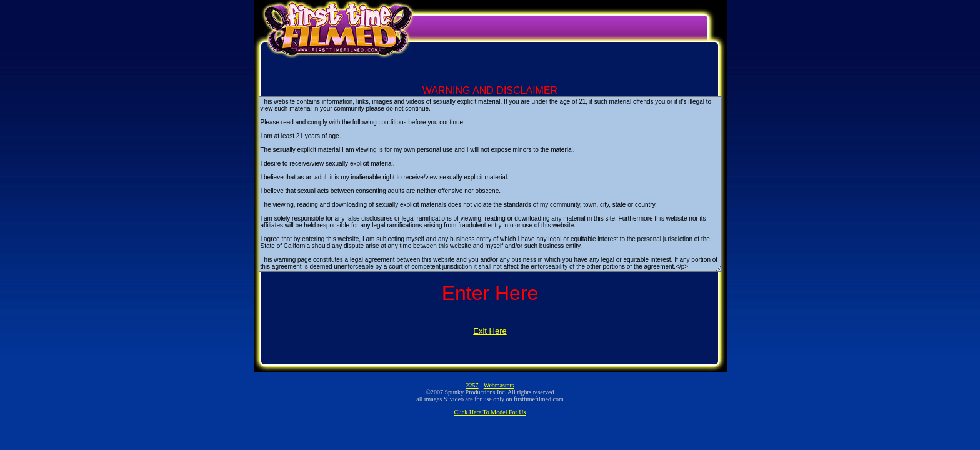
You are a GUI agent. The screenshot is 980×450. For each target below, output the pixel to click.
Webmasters (499, 385)
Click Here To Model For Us (490, 412)
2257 (472, 385)
